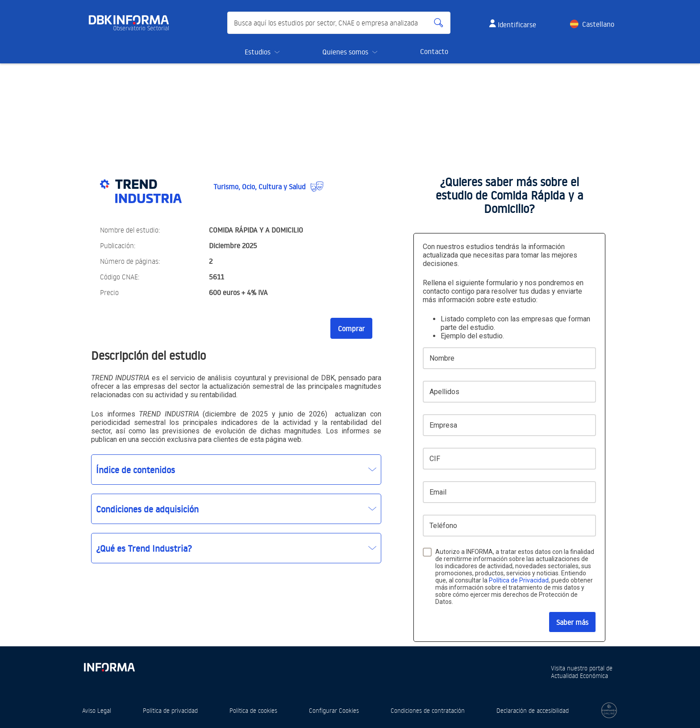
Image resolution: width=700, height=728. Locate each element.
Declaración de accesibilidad (533, 710)
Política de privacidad (170, 710)
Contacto (434, 51)
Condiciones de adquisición (147, 509)
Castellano (598, 24)
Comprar (351, 329)
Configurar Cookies (334, 710)
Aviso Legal (97, 710)
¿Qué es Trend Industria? (144, 548)
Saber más (572, 622)
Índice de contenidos (135, 470)
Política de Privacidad (519, 580)
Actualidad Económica (579, 676)
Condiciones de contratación (428, 710)
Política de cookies (253, 710)
